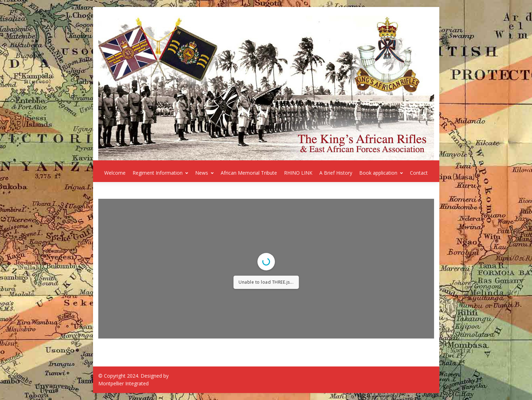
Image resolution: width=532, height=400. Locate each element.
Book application (381, 173)
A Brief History (336, 173)
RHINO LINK (298, 173)
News (204, 173)
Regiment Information (160, 173)
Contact (419, 173)
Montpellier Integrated (123, 383)
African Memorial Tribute (249, 173)
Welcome (115, 173)
